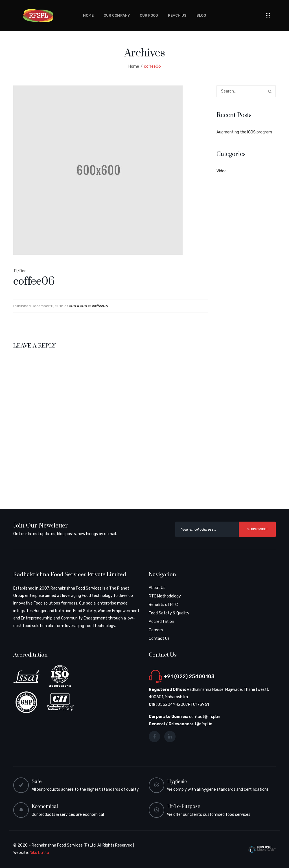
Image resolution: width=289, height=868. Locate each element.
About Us (157, 588)
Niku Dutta (39, 853)
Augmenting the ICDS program (244, 132)
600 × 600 (78, 306)
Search (270, 91)
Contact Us (159, 639)
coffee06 (100, 306)
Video (222, 171)
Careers (156, 630)
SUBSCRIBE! (257, 529)
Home (134, 66)
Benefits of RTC (163, 605)
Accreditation (161, 622)
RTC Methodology (165, 596)
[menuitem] (88, 16)
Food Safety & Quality (169, 613)
